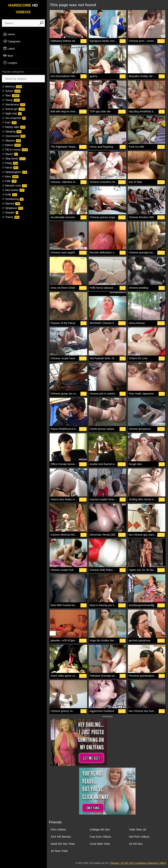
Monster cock (14, 186)
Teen (11, 95)
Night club (12, 113)
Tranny (11, 217)
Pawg (10, 163)
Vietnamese (14, 104)
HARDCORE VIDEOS (23, 9)
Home (9, 34)
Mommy (12, 86)
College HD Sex (100, 829)
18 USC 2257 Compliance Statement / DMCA (143, 863)
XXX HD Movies (61, 837)
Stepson (11, 141)
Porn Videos (58, 829)
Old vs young (15, 150)
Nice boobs (13, 190)
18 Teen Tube (59, 851)
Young (11, 100)
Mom (10, 177)
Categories (12, 41)
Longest (10, 63)
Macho (10, 154)
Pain (9, 122)
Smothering (13, 199)
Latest (9, 48)
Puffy (9, 195)
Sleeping (12, 132)
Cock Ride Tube (100, 844)
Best (8, 56)
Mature (11, 145)
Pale (9, 181)
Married (11, 204)
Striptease (12, 208)
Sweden (10, 213)
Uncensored (14, 136)
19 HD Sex (136, 844)
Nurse (10, 168)
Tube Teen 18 (137, 829)
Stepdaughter (14, 172)
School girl (13, 109)
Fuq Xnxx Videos (100, 837)
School (11, 91)
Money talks (14, 127)
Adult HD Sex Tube (63, 844)
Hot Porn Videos (139, 837)
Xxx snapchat (14, 118)
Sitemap (115, 863)
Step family (14, 159)
